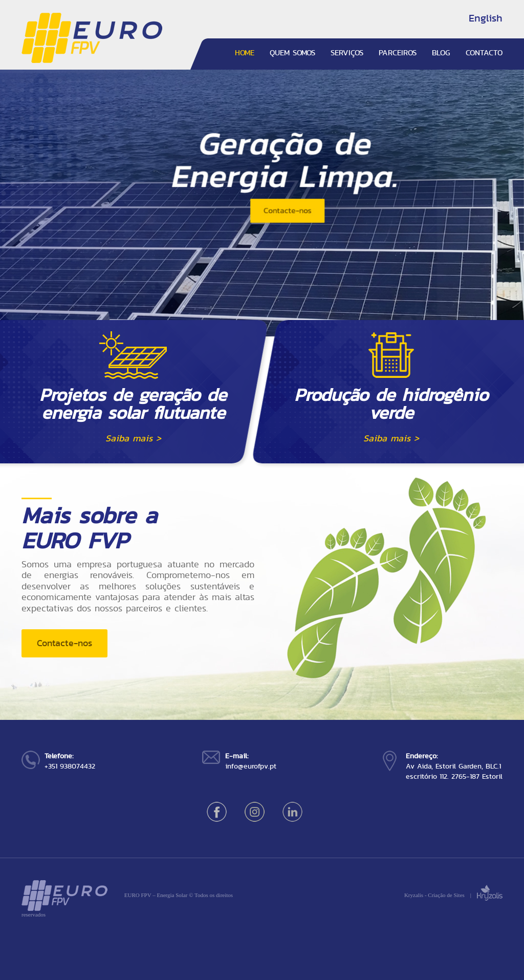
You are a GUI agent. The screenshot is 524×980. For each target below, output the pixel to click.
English (486, 18)
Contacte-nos (64, 643)
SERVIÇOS (347, 53)
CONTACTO (484, 53)
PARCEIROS (398, 53)
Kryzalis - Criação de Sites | (453, 895)
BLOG (441, 53)
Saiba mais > (133, 438)
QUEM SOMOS (292, 53)
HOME (245, 53)
